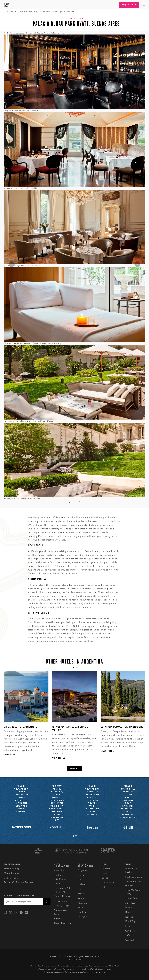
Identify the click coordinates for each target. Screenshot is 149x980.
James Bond (132, 898)
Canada (82, 875)
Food (128, 926)
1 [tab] (74, 836)
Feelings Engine (134, 877)
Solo (104, 887)
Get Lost (130, 931)
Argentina (38, 11)
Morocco (83, 903)
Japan (81, 894)
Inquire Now (129, 5)
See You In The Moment (133, 883)
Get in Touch (11, 878)
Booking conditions (60, 877)
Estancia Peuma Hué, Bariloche (122, 727)
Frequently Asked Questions (64, 890)
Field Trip (131, 921)
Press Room (60, 901)
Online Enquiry (62, 896)
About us (59, 870)
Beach (129, 907)
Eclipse (129, 917)
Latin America (27, 11)
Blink (128, 912)
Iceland (82, 884)
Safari (128, 935)
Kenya (81, 898)
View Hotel (10, 755)
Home (6, 11)
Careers (58, 883)
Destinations (15, 11)
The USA (83, 917)
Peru (80, 908)
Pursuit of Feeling (131, 870)
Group (105, 878)
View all (75, 768)
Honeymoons (109, 882)
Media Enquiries (13, 873)
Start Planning (12, 869)
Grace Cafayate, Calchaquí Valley (71, 729)
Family (105, 873)
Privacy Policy (62, 906)
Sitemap (58, 919)
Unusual (130, 940)
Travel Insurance (63, 923)
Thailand (82, 912)
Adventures (131, 903)
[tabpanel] (24, 716)
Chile (81, 880)
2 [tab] (76, 836)
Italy (80, 889)
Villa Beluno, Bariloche (21, 727)
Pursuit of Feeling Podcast (18, 882)
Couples (106, 869)
